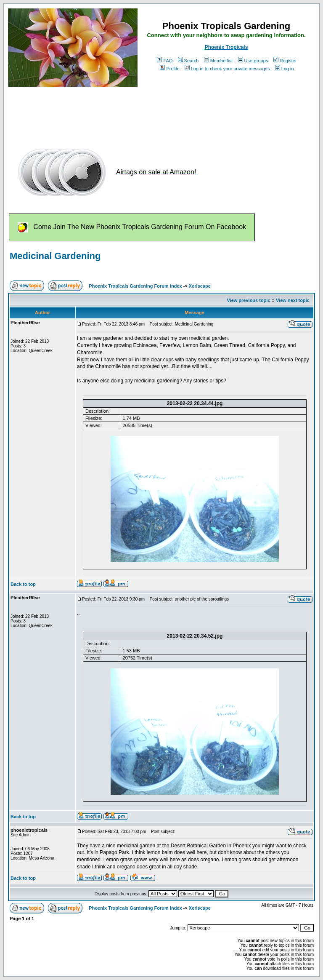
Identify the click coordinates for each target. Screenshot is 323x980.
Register (285, 61)
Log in (285, 69)
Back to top (23, 584)
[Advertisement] (161, 113)
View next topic (293, 300)
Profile (169, 69)
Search (188, 61)
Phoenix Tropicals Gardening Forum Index (135, 286)
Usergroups (253, 61)
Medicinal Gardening (55, 256)
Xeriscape (200, 286)
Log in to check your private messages (227, 69)
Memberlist (218, 61)
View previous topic (248, 300)
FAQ (165, 61)
